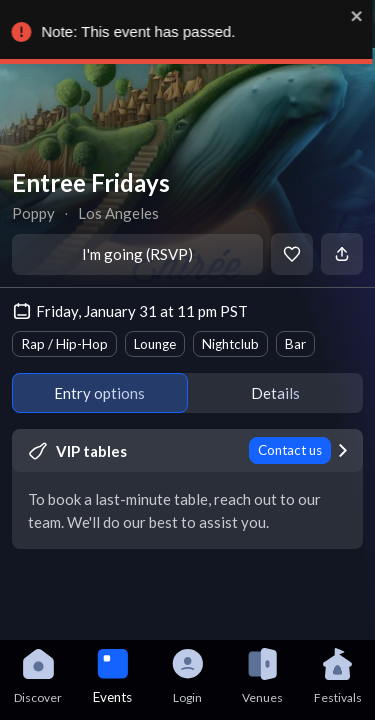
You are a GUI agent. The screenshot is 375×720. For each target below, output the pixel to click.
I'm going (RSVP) (137, 254)
